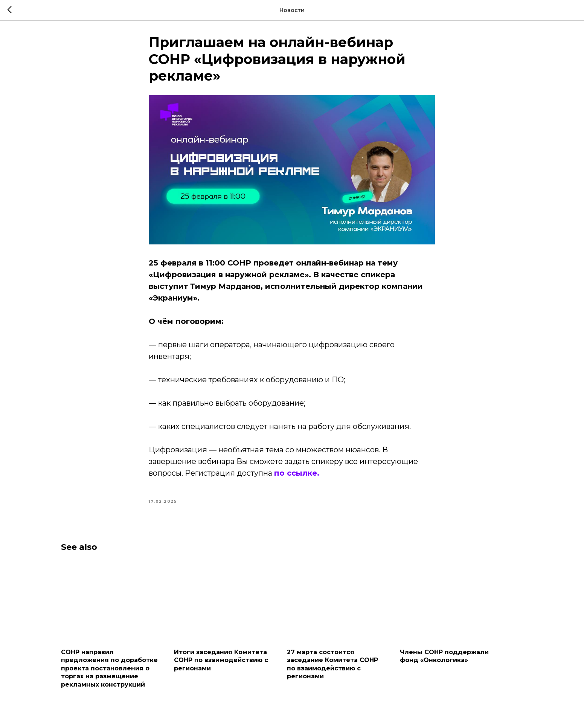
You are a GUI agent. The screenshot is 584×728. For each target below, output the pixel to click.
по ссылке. (297, 475)
